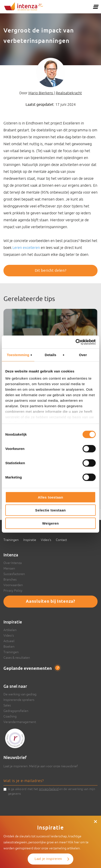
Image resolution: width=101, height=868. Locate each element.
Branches (10, 579)
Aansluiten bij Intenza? (50, 602)
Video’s (46, 540)
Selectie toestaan (51, 510)
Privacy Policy (13, 590)
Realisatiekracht (69, 93)
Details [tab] (50, 355)
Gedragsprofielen (16, 711)
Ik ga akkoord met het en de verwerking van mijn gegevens (52, 791)
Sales (7, 705)
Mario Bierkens (41, 93)
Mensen (9, 568)
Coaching (10, 716)
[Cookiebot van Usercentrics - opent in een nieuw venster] (76, 342)
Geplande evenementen (32, 668)
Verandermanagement (20, 722)
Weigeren (50, 523)
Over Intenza (13, 563)
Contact (61, 540)
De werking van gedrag (20, 694)
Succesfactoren (14, 574)
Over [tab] (83, 355)
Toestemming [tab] (18, 355)
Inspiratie (30, 540)
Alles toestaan (50, 497)
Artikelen (10, 630)
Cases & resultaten (17, 658)
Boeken (9, 647)
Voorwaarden (13, 585)
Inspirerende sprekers (19, 700)
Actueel (9, 641)
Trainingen (11, 540)
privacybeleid (49, 789)
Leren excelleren (26, 248)
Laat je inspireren (48, 859)
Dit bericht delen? (51, 271)
